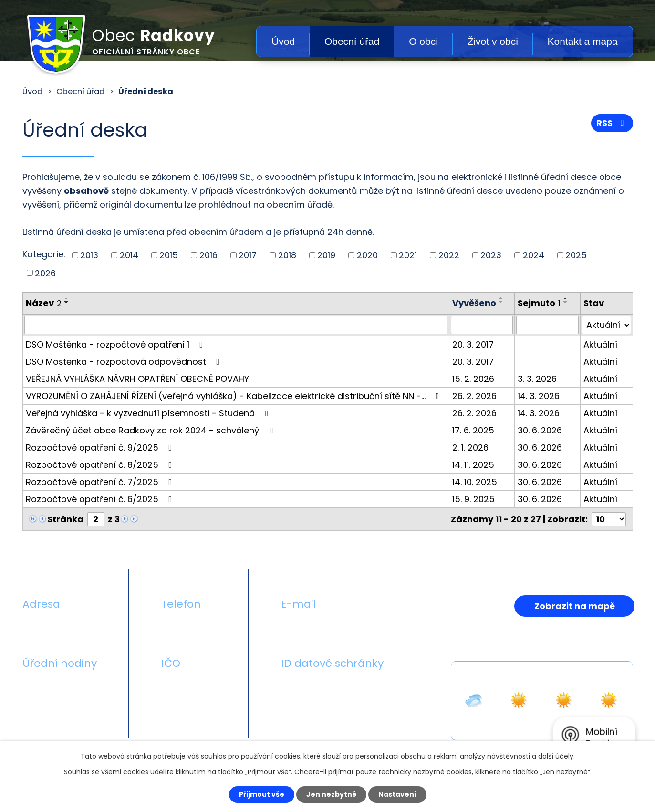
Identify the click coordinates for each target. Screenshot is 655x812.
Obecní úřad (352, 41)
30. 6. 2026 (540, 430)
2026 (45, 273)
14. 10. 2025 (475, 482)
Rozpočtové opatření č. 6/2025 (101, 499)
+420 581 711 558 (196, 627)
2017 (248, 255)
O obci (423, 41)
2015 (169, 255)
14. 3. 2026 (539, 396)
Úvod (283, 41)
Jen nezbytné (331, 794)
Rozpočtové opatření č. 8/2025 (101, 465)
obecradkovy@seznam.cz (336, 627)
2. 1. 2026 (470, 448)
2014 (129, 255)
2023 (491, 255)
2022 (449, 255)
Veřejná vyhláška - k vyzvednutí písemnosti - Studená (149, 413)
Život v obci (493, 41)
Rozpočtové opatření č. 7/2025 (101, 482)
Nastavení (397, 794)
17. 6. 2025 (473, 430)
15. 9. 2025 (473, 499)
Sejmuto (539, 303)
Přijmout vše (262, 794)
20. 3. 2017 (473, 344)
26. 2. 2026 (474, 396)
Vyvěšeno (474, 303)
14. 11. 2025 (473, 465)
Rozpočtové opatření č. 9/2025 (101, 448)
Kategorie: (44, 254)
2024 (534, 255)
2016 (208, 255)
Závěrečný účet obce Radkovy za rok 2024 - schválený (151, 430)
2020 (367, 255)
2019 (326, 255)
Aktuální (600, 344)
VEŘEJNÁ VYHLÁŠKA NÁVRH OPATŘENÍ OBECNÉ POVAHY (137, 379)
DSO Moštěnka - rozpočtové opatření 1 (116, 344)
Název (44, 303)
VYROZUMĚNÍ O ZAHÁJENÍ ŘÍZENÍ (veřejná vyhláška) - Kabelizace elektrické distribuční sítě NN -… (234, 396)
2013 (89, 255)
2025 (576, 255)
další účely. (556, 756)
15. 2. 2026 (473, 379)
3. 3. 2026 (537, 379)
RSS (612, 123)
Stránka (65, 519)
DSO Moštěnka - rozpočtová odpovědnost (125, 362)
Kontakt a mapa (583, 41)
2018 (287, 255)
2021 (408, 255)
